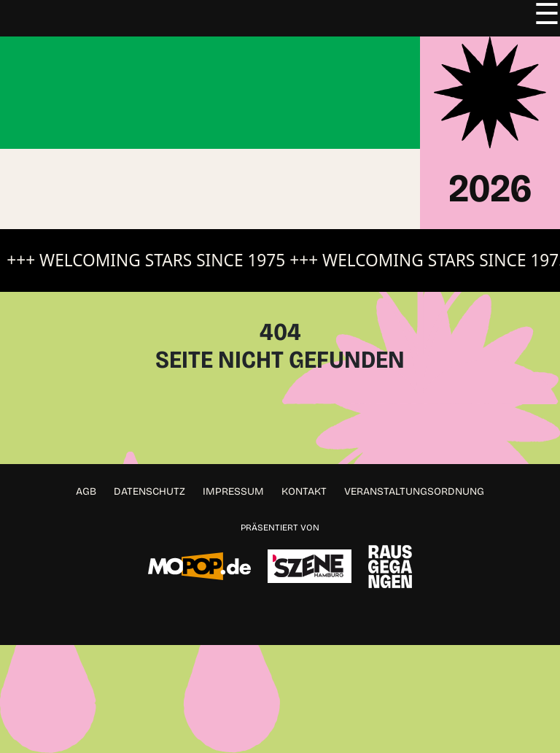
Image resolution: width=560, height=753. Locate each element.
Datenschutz (149, 491)
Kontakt (304, 491)
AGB (86, 491)
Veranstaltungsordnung (414, 491)
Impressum (233, 491)
